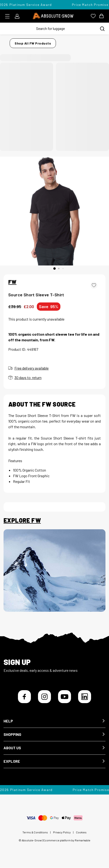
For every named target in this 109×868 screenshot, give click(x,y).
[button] (54, 721)
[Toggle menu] (9, 16)
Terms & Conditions (35, 832)
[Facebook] (24, 697)
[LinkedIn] (85, 697)
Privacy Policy (62, 832)
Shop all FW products (33, 43)
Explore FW (22, 520)
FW (12, 282)
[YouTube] (65, 697)
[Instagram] (44, 697)
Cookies (81, 832)
